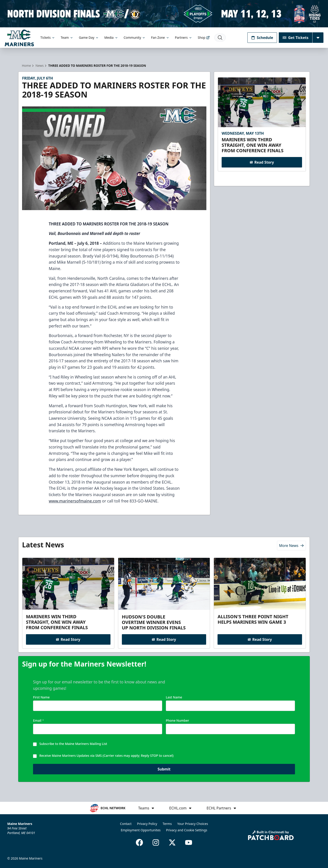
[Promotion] (164, 14)
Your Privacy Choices (193, 824)
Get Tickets (296, 38)
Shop (204, 37)
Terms (167, 824)
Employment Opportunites (141, 830)
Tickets (48, 37)
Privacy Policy (147, 824)
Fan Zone (160, 37)
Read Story (262, 162)
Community (135, 37)
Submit (164, 770)
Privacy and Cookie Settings (187, 830)
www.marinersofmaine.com (75, 501)
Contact (126, 824)
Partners (184, 37)
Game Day (89, 37)
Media (111, 37)
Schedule (262, 38)
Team (67, 37)
